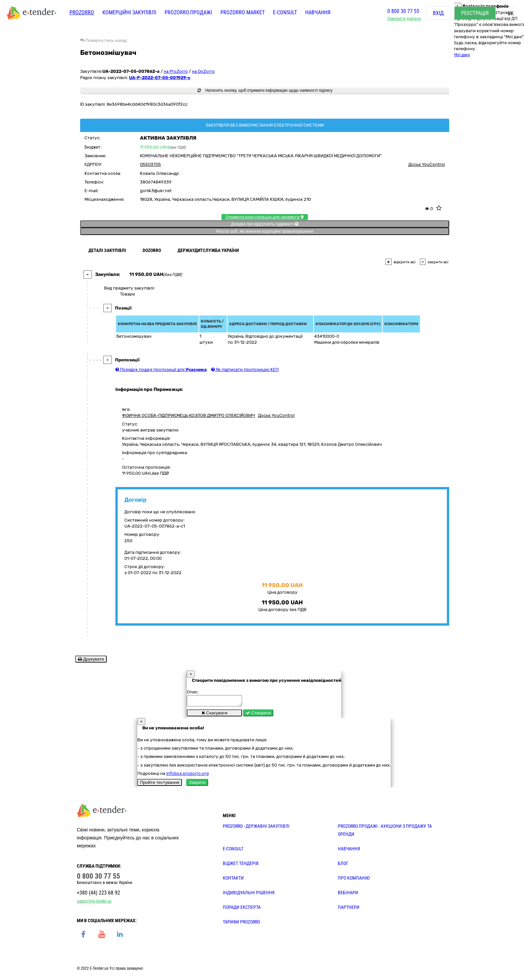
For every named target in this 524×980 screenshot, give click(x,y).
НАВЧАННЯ (349, 851)
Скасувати (214, 715)
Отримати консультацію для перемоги (265, 217)
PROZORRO (82, 12)
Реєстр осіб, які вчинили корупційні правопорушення (265, 231)
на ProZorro (176, 71)
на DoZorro (203, 71)
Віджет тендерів (241, 865)
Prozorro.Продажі (188, 12)
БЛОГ (343, 865)
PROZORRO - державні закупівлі (256, 828)
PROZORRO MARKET (243, 12)
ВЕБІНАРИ (348, 895)
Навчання (318, 12)
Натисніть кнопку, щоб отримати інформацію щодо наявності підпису (265, 90)
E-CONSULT (285, 12)
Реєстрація (475, 13)
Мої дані (462, 55)
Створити (258, 715)
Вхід (438, 13)
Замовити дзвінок (404, 18)
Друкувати (91, 659)
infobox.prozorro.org (188, 775)
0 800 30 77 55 (403, 11)
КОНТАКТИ (233, 880)
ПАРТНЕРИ (349, 909)
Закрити (197, 784)
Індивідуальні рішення (249, 895)
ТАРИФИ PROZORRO (241, 924)
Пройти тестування (160, 784)
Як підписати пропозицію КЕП (245, 369)
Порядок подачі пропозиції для (161, 369)
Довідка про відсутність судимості (264, 224)
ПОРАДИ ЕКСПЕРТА (242, 909)
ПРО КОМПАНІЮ (354, 880)
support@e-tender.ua (94, 903)
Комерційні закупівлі (129, 12)
